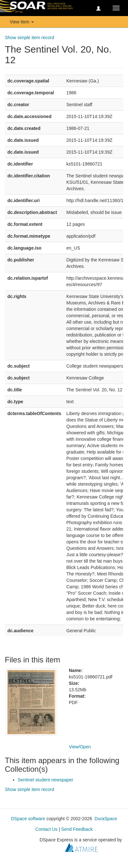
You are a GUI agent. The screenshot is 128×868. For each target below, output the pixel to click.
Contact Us (46, 829)
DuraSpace (106, 819)
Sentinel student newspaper (46, 780)
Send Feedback (77, 829)
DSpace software (28, 819)
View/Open (80, 747)
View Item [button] (22, 22)
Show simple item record (29, 38)
